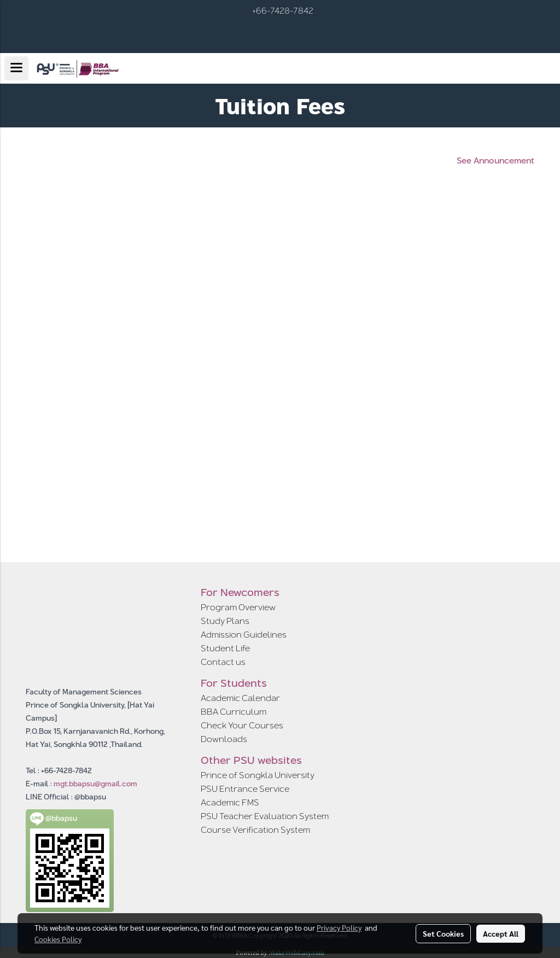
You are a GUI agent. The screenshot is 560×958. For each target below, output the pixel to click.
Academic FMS (230, 802)
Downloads (224, 739)
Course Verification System (255, 830)
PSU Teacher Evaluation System (265, 816)
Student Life (225, 648)
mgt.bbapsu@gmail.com (95, 784)
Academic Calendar (240, 698)
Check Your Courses (242, 725)
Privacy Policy (339, 927)
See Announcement (495, 161)
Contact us (223, 662)
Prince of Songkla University (258, 775)
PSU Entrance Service (245, 789)
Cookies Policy (58, 939)
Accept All (501, 933)
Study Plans (225, 621)
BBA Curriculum (234, 712)
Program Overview (238, 607)
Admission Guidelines (244, 635)
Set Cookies (443, 933)
